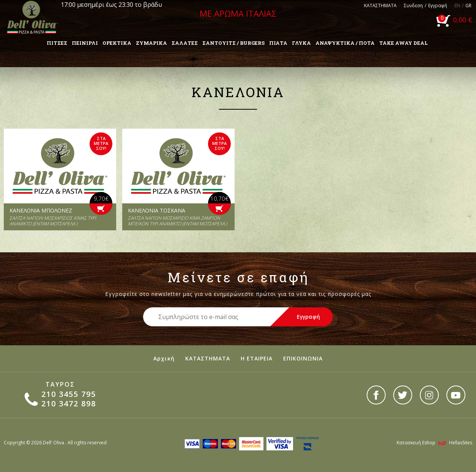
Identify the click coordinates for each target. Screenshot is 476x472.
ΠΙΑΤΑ (278, 43)
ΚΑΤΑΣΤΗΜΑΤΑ (380, 6)
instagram (429, 395)
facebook (376, 395)
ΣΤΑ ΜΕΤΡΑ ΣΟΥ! (101, 143)
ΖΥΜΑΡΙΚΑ (151, 43)
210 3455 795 (69, 394)
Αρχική (164, 358)
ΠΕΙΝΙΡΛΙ (85, 43)
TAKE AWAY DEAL (403, 43)
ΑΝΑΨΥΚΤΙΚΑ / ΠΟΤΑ (345, 43)
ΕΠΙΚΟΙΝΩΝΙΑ (303, 358)
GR (468, 6)
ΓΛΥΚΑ (301, 43)
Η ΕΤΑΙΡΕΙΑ (257, 358)
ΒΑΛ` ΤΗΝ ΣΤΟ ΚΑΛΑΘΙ (101, 209)
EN (457, 6)
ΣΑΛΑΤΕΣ (185, 43)
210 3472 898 (69, 404)
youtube (456, 395)
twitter (403, 395)
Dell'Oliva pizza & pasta (32, 17)
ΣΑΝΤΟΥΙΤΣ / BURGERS (233, 43)
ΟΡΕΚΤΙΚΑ (117, 43)
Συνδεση (413, 6)
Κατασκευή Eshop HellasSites (434, 443)
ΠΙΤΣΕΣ (57, 43)
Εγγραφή (438, 6)
